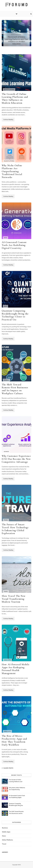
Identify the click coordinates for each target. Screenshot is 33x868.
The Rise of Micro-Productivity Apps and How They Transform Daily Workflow (14, 740)
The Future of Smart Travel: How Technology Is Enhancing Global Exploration (15, 529)
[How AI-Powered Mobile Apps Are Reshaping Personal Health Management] (16, 643)
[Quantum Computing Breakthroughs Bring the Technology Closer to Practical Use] (16, 289)
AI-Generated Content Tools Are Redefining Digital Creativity (14, 245)
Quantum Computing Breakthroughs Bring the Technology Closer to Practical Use (15, 315)
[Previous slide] (4, 33)
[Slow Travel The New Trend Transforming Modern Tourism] (16, 574)
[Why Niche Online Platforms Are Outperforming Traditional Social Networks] (16, 144)
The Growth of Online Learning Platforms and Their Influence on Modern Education (17, 40)
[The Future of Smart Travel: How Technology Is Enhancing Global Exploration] (16, 503)
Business (6, 380)
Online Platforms (9, 90)
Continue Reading (8, 119)
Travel (6, 520)
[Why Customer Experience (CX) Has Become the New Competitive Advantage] (16, 435)
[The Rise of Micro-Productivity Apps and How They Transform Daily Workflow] (16, 714)
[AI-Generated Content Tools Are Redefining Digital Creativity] (16, 221)
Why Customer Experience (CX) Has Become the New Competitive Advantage (16, 459)
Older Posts (8, 768)
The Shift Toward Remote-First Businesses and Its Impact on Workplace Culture (15, 389)
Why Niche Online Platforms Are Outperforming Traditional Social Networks (12, 171)
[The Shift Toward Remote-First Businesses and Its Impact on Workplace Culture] (16, 363)
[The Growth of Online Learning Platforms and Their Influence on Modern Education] (16, 73)
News (5, 238)
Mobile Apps (7, 660)
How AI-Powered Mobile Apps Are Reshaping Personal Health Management (16, 669)
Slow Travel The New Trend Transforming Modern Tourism (14, 599)
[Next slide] (29, 33)
